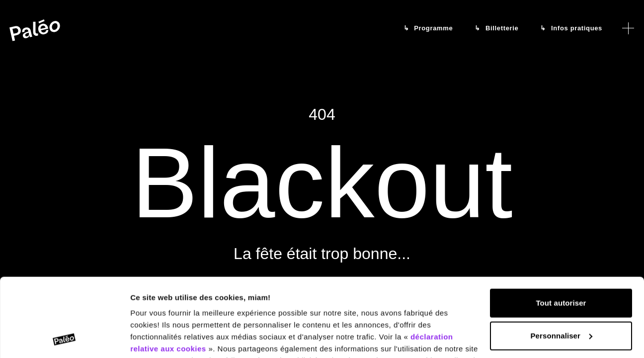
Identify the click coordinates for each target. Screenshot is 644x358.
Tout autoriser (561, 229)
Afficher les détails (164, 338)
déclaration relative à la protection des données (353, 311)
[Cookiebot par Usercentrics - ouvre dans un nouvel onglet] (64, 339)
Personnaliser (561, 262)
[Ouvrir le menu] (628, 28)
